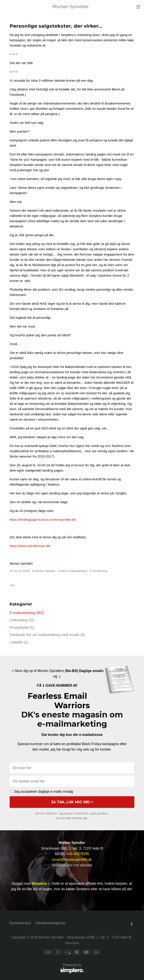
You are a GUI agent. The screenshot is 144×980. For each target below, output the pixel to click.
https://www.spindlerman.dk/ (30, 546)
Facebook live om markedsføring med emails (47, 635)
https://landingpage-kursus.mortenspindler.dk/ (43, 520)
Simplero (39, 884)
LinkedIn (19, 642)
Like (12, 585)
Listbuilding (22, 620)
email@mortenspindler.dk (72, 860)
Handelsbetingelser (50, 923)
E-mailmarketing (77, 571)
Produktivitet (22, 628)
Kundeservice (20, 923)
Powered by (47, 969)
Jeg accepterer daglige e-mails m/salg (42, 792)
